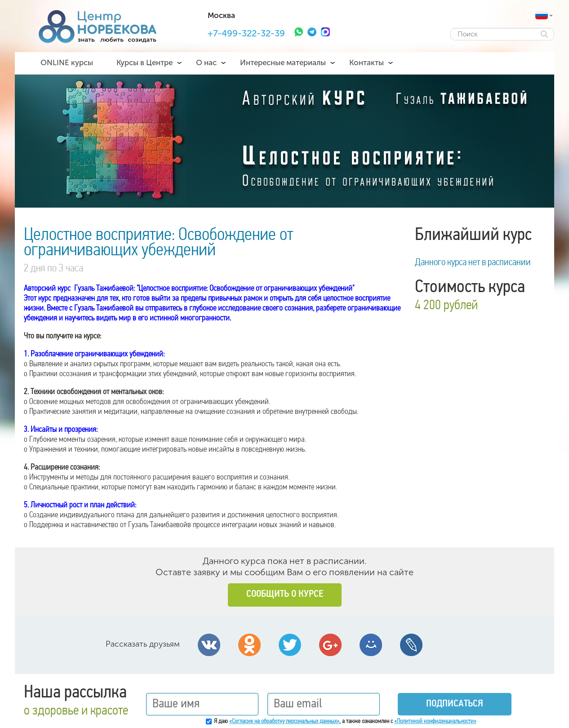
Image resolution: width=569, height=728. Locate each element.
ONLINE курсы (67, 62)
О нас (206, 62)
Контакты (367, 62)
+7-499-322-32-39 (246, 33)
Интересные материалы (283, 62)
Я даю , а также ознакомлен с (345, 721)
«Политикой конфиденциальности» (435, 721)
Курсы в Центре (144, 62)
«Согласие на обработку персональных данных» (284, 721)
